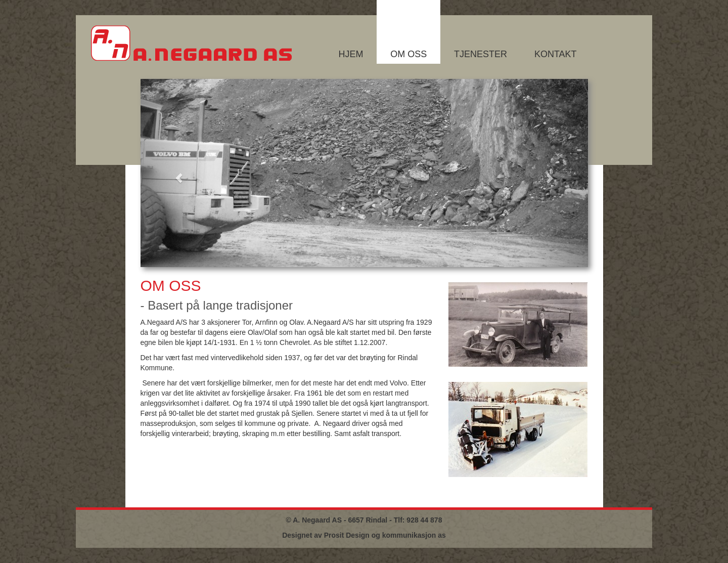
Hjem (351, 54)
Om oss (408, 54)
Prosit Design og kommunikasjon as (385, 535)
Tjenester (481, 54)
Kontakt (556, 54)
